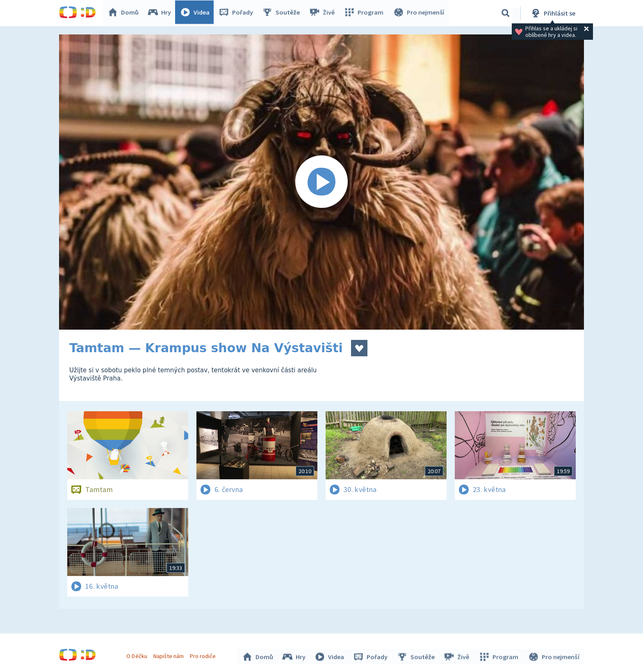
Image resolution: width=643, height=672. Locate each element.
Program (365, 13)
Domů (125, 13)
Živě (324, 13)
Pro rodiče (204, 655)
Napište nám (169, 655)
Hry (161, 13)
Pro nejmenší (419, 13)
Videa (197, 13)
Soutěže (283, 13)
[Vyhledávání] (506, 13)
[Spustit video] (321, 182)
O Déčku (138, 655)
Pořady (238, 13)
